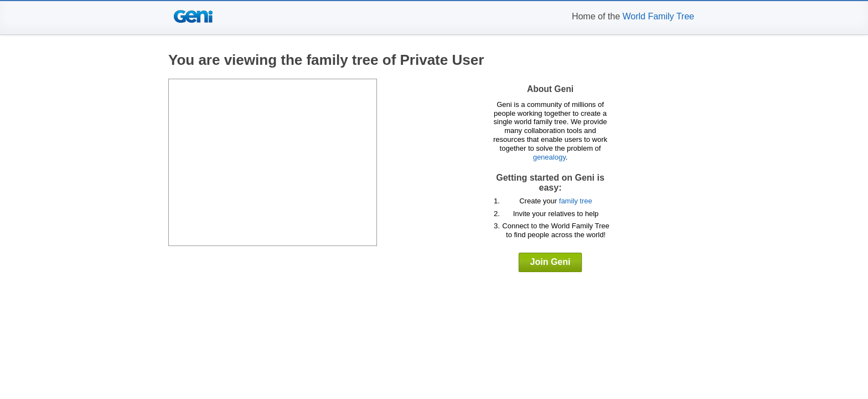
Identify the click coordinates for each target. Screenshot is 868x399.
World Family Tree (658, 16)
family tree (576, 201)
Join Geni (551, 262)
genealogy (549, 157)
